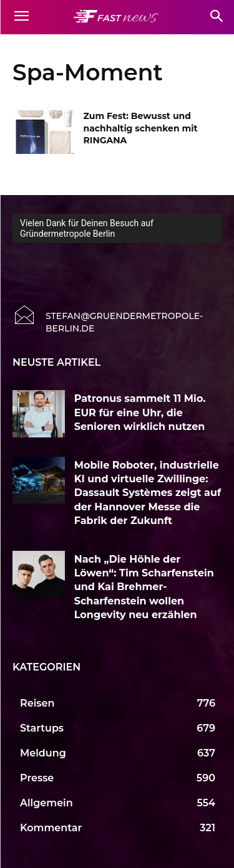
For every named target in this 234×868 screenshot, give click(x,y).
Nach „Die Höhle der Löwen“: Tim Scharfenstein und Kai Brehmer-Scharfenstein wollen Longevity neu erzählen (144, 587)
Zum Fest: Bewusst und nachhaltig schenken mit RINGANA (141, 128)
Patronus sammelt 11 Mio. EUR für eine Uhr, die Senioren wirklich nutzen (140, 413)
